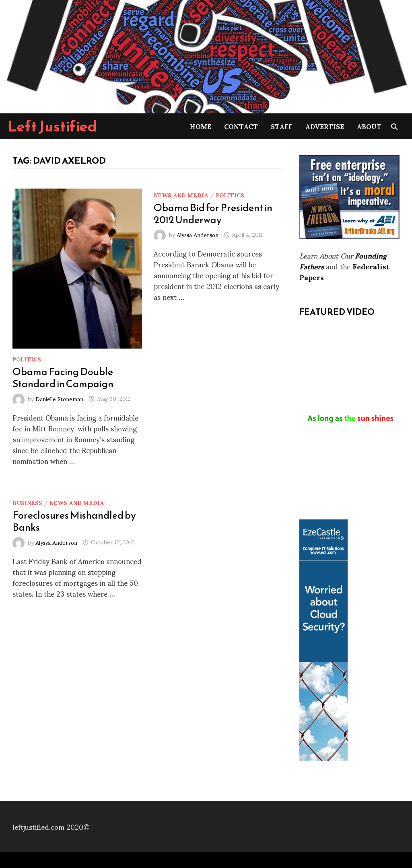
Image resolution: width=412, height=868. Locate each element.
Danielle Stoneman (59, 398)
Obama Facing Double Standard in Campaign (63, 378)
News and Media (181, 195)
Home (201, 126)
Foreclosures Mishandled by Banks (74, 521)
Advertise (325, 126)
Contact (241, 126)
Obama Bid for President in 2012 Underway (213, 213)
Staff (282, 126)
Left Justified (53, 126)
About (369, 126)
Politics (27, 359)
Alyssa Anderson (198, 234)
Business (27, 502)
